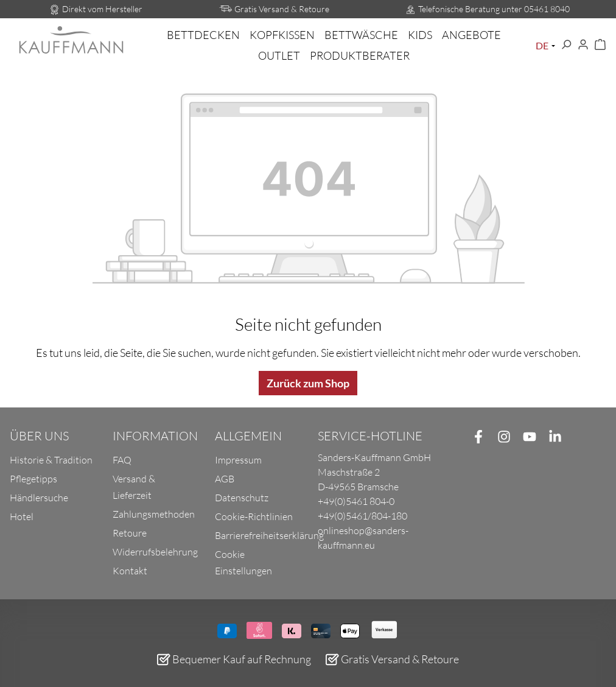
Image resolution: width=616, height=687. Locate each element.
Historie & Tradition (51, 460)
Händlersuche (39, 498)
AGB (225, 479)
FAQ (122, 460)
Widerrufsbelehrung (155, 552)
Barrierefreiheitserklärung (269, 535)
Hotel (22, 516)
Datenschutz (242, 498)
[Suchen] (566, 45)
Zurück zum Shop (308, 383)
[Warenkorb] (600, 45)
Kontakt (130, 571)
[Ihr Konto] (583, 45)
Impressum (238, 460)
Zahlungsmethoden (154, 514)
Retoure (130, 533)
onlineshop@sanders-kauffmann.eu (363, 538)
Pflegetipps (33, 479)
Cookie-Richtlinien (254, 516)
